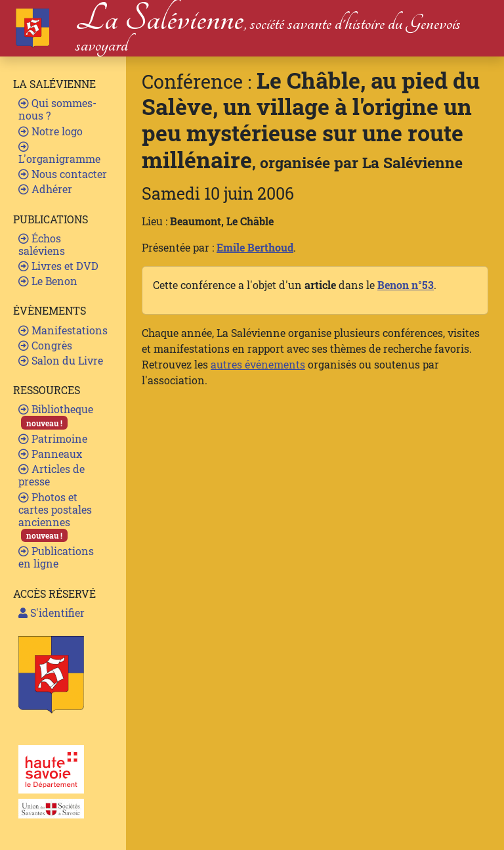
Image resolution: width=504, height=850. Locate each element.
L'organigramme (59, 153)
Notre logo (51, 131)
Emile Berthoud (255, 247)
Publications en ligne (56, 557)
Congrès (45, 345)
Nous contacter (63, 174)
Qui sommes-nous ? (57, 109)
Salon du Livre (61, 360)
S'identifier (52, 613)
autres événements (258, 364)
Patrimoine (53, 438)
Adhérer (45, 189)
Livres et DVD (58, 266)
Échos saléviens (42, 244)
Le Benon (48, 281)
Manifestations (63, 330)
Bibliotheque (56, 415)
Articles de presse (52, 475)
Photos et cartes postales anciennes (55, 516)
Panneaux (50, 454)
